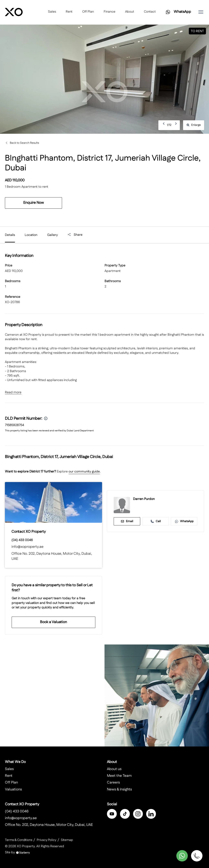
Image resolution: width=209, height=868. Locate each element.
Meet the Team (119, 776)
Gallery (52, 235)
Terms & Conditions (19, 840)
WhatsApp (184, 521)
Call (156, 521)
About (130, 12)
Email (127, 521)
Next (176, 125)
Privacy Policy (47, 840)
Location (31, 235)
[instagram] (138, 814)
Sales (52, 12)
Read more (13, 393)
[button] (201, 12)
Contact (150, 12)
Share (75, 235)
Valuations (13, 789)
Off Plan (88, 12)
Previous (164, 125)
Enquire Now (34, 203)
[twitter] (125, 814)
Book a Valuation (53, 622)
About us (114, 769)
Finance (110, 12)
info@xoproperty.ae (27, 547)
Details (10, 235)
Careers (113, 783)
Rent (69, 12)
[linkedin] (151, 814)
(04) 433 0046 (22, 540)
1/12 (169, 125)
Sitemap (68, 840)
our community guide (84, 472)
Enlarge (194, 125)
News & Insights (119, 789)
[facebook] (112, 814)
